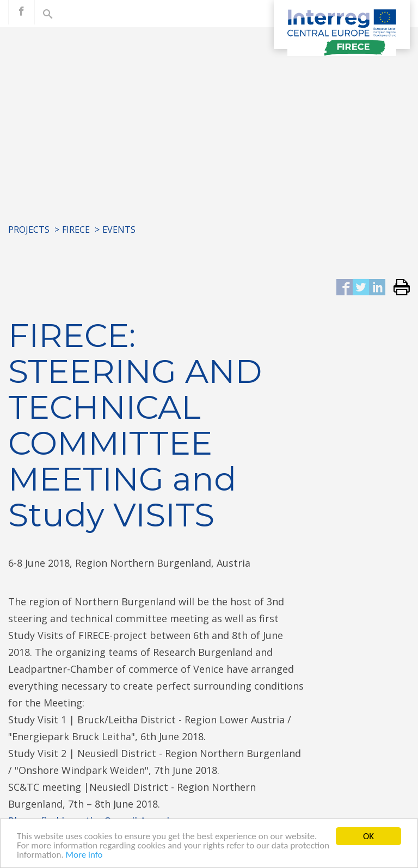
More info (84, 855)
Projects (29, 230)
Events (119, 230)
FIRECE (76, 230)
